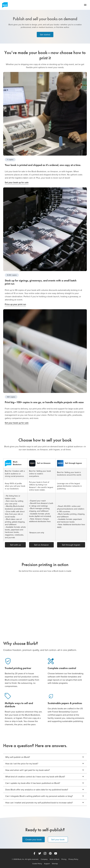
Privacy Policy (73, 859)
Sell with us (15, 545)
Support (47, 864)
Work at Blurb (54, 859)
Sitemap (55, 864)
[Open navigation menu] (85, 5)
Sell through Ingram (71, 545)
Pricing (64, 859)
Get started (45, 35)
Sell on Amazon (41, 545)
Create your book (34, 839)
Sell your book (58, 839)
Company (44, 859)
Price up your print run (15, 304)
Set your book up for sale (17, 182)
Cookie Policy (37, 864)
